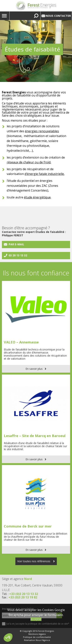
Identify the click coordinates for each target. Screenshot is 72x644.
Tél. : (20, 594)
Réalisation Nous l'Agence (37, 640)
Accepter (36, 619)
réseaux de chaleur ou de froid (29, 162)
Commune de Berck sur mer (28, 526)
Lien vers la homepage (36, 6)
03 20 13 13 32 (18, 255)
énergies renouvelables (42, 131)
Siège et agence (17, 579)
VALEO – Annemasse (21, 342)
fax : (20, 597)
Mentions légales (37, 634)
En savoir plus (34, 369)
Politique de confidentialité (37, 637)
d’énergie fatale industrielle (44, 174)
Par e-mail (16, 244)
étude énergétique (37, 197)
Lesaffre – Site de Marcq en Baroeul (35, 436)
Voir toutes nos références (34, 561)
